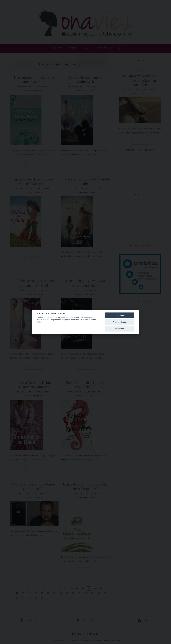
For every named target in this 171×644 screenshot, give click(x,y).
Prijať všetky (120, 315)
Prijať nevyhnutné (120, 322)
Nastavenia (120, 329)
